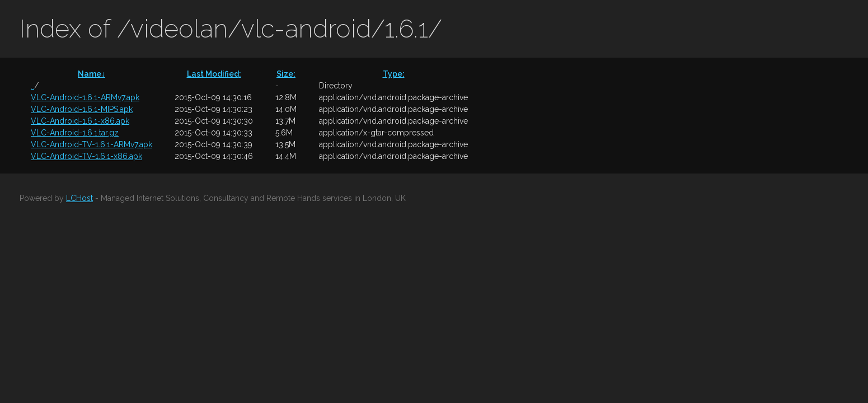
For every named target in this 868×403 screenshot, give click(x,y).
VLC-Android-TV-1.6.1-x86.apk (86, 156)
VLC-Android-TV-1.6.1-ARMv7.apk (92, 144)
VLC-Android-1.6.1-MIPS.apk (82, 109)
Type (394, 74)
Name (92, 74)
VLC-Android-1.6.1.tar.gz (75, 133)
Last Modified (214, 74)
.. (32, 86)
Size (286, 74)
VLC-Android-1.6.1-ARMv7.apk (85, 97)
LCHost (79, 198)
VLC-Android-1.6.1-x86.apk (80, 121)
